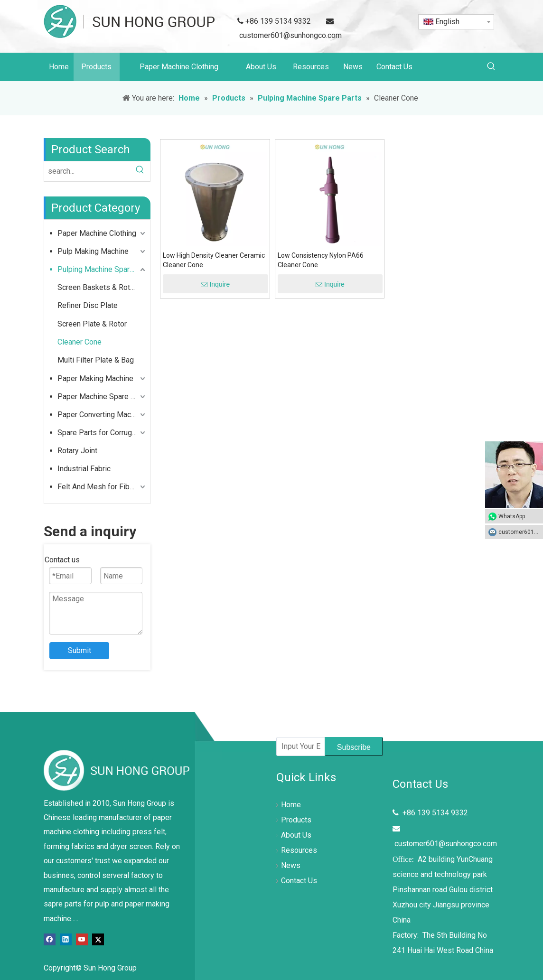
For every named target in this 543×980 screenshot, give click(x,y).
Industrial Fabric (84, 469)
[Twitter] (98, 939)
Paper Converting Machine (101, 415)
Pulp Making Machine (93, 251)
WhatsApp (512, 516)
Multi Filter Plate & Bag (96, 360)
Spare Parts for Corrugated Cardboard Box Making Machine (102, 433)
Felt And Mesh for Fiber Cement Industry (102, 487)
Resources (299, 850)
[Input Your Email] (299, 747)
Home (291, 805)
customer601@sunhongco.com (290, 35)
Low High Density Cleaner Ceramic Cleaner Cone (214, 260)
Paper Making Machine (95, 378)
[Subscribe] (354, 747)
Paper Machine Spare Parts (102, 397)
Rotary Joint (77, 451)
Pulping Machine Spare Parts (102, 269)
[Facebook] (50, 939)
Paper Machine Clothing (97, 233)
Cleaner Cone (80, 342)
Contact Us (299, 881)
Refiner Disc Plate (88, 305)
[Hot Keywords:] (491, 67)
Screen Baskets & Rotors (99, 287)
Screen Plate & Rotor (92, 324)
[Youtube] (82, 939)
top (523, 939)
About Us (296, 835)
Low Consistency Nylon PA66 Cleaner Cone (321, 260)
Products (296, 820)
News (291, 865)
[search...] (87, 171)
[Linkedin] (66, 939)
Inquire (215, 284)
